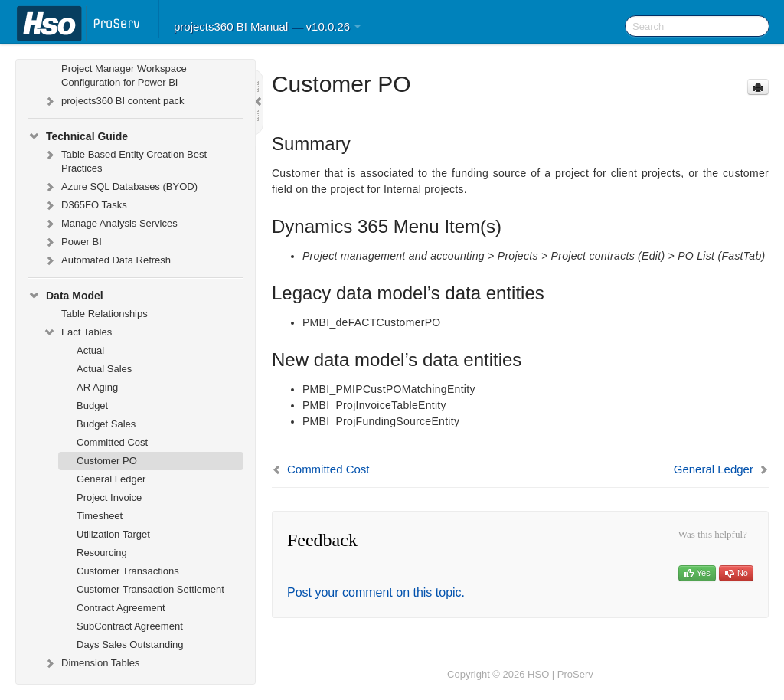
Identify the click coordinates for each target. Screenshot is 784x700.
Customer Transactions (128, 571)
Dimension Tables (91, 663)
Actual (90, 350)
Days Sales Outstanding (130, 644)
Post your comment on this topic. (376, 592)
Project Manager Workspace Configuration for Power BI (124, 75)
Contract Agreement (121, 608)
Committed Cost (112, 442)
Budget (92, 406)
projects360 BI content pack (113, 101)
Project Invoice (109, 497)
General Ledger (111, 479)
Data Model (65, 296)
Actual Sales (104, 369)
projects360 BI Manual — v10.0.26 (267, 26)
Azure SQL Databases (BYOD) (120, 187)
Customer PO (107, 461)
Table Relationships (105, 314)
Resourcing (102, 553)
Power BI (72, 242)
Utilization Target (113, 534)
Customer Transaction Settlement (150, 589)
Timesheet (100, 516)
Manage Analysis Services (110, 224)
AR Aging (97, 387)
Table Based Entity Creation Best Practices (125, 160)
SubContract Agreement (130, 626)
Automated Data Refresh (107, 260)
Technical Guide (78, 136)
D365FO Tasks (85, 205)
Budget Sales (106, 424)
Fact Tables (77, 332)
